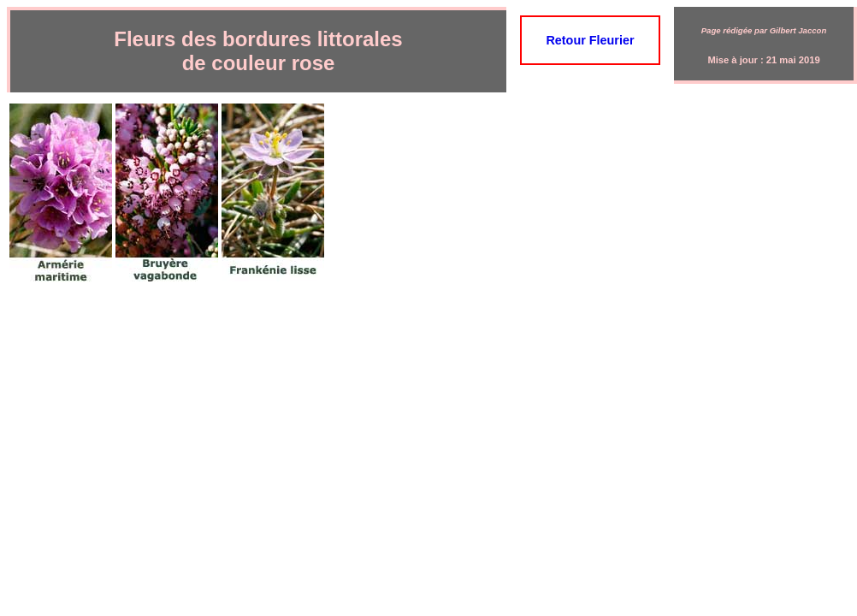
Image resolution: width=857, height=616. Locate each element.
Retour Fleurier (590, 40)
